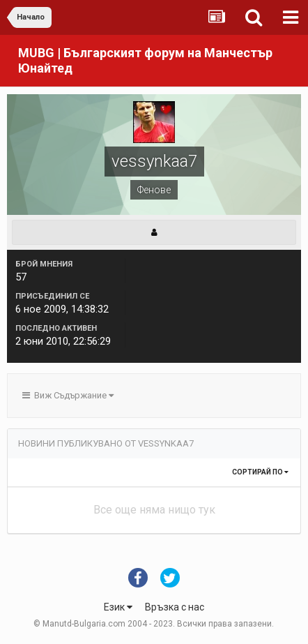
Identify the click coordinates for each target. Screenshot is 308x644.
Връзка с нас (175, 607)
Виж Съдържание (68, 395)
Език (118, 607)
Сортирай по (260, 472)
